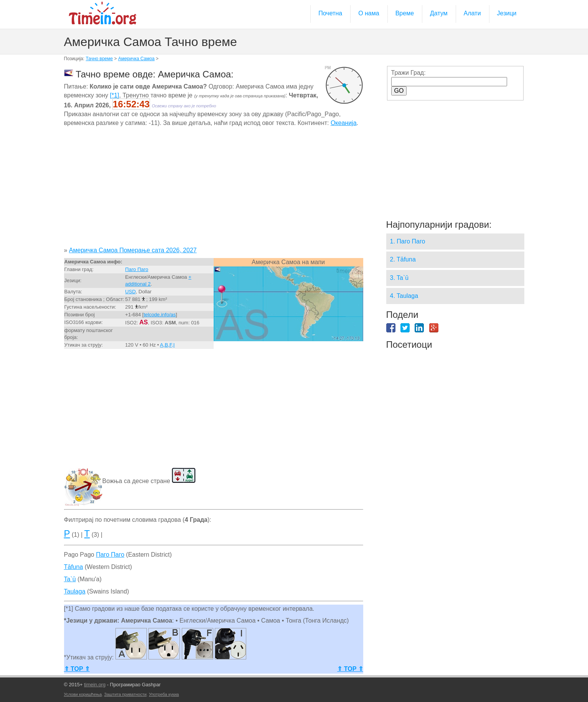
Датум (439, 13)
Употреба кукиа (164, 694)
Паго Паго (137, 269)
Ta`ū (70, 579)
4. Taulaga (404, 296)
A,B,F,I (167, 345)
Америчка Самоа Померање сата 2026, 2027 (133, 250)
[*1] (115, 95)
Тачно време (99, 59)
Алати (472, 13)
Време (405, 13)
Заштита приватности (126, 694)
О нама (369, 13)
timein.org (95, 685)
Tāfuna (74, 567)
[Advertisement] (214, 189)
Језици (507, 13)
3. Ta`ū (399, 278)
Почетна (330, 13)
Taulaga (75, 591)
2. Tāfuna (403, 259)
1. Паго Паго (408, 241)
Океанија (344, 123)
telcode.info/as (160, 315)
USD (130, 292)
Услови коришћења (83, 694)
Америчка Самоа (136, 59)
